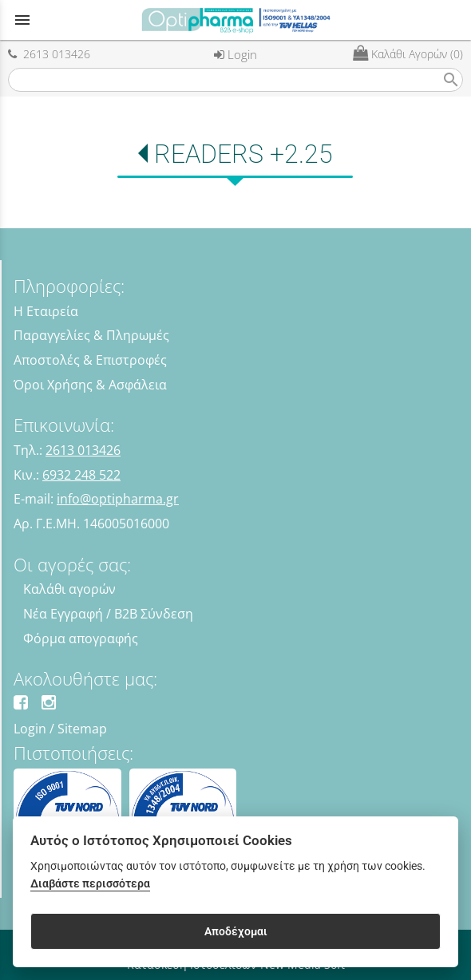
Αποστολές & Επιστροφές (90, 360)
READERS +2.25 (243, 154)
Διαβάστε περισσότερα (90, 884)
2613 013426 (49, 54)
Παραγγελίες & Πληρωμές (91, 335)
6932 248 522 (81, 475)
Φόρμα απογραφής (81, 638)
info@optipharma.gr (118, 499)
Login (235, 54)
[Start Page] (235, 20)
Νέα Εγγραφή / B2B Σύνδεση (108, 614)
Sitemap (82, 729)
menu (22, 20)
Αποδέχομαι (236, 931)
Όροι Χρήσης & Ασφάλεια (90, 385)
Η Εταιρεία (46, 311)
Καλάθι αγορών (69, 589)
